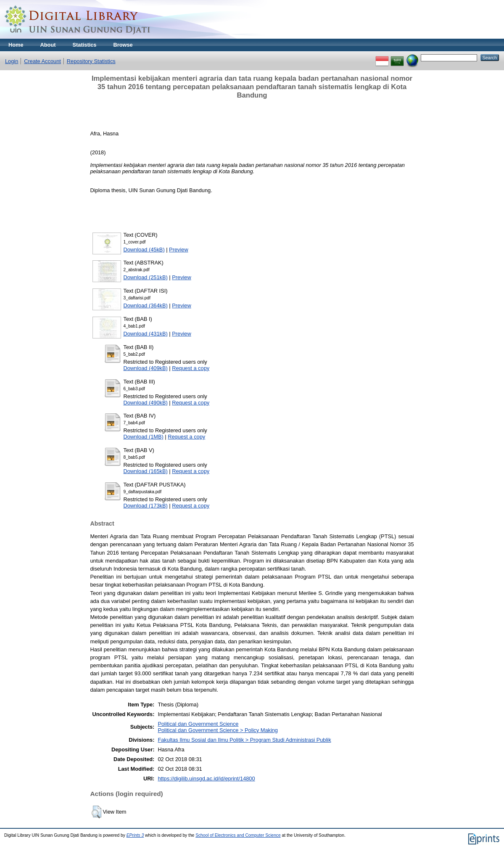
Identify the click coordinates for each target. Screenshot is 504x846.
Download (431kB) (146, 334)
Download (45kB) (144, 250)
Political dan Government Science (198, 724)
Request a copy (191, 368)
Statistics (85, 45)
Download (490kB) (146, 403)
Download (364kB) (146, 305)
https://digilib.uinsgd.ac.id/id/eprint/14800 (206, 779)
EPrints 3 (135, 835)
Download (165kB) (146, 471)
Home (16, 45)
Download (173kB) (146, 506)
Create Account (42, 61)
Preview (179, 250)
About (48, 45)
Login (12, 61)
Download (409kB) (146, 368)
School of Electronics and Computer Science (238, 835)
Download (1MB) (144, 437)
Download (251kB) (146, 277)
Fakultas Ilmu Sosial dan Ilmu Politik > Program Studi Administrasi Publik (244, 740)
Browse (123, 45)
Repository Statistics (91, 61)
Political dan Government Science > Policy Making (218, 730)
